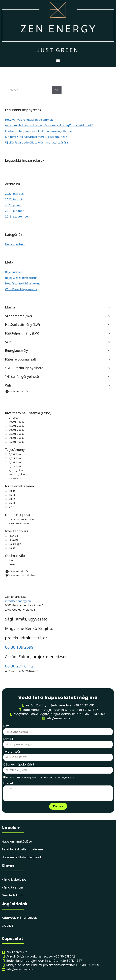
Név (6, 726)
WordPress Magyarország (22, 289)
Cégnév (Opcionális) (19, 764)
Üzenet (8, 783)
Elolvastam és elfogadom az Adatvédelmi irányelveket (40, 778)
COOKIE (7, 926)
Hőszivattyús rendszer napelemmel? (29, 120)
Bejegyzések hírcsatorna (21, 278)
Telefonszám (13, 752)
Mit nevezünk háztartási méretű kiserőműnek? (36, 137)
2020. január (13, 205)
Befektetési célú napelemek (23, 849)
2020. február (14, 199)
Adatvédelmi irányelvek (19, 918)
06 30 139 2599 (19, 647)
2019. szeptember (17, 216)
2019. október (14, 211)
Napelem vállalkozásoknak (22, 857)
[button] (58, 60)
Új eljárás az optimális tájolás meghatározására (36, 142)
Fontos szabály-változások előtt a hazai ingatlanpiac (39, 131)
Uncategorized (15, 244)
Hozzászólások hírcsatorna (23, 283)
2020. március (14, 194)
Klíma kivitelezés (14, 880)
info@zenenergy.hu (18, 601)
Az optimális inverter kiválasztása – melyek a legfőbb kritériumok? (49, 125)
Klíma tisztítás (13, 887)
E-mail (8, 739)
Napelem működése (17, 841)
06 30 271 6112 (19, 666)
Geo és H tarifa (13, 895)
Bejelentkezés (14, 272)
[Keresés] (57, 90)
